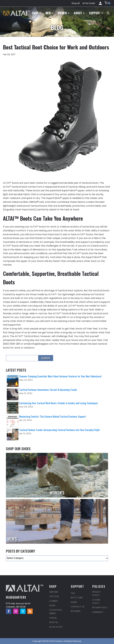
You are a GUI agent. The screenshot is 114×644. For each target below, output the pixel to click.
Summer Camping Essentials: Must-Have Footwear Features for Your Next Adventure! (60, 376)
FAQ (73, 593)
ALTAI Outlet (89, 3)
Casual (53, 618)
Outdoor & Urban (56, 612)
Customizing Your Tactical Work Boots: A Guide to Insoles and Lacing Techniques (59, 403)
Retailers (76, 611)
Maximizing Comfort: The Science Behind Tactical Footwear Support (53, 416)
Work (52, 605)
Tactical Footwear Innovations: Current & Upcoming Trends (48, 390)
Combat (54, 601)
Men (50, 13)
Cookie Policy (96, 601)
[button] (107, 3)
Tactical (54, 596)
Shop (37, 13)
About (79, 13)
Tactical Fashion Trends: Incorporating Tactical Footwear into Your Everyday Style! (60, 430)
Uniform (54, 592)
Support (96, 13)
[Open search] (108, 13)
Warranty (98, 612)
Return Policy (100, 608)
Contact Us (78, 607)
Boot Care (77, 598)
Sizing (74, 602)
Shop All (76, 3)
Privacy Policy (97, 594)
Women (64, 13)
